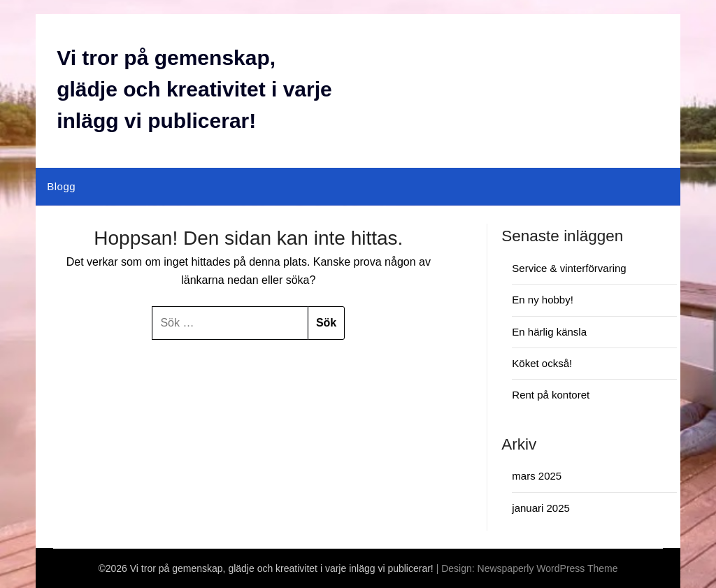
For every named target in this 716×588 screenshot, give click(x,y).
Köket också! (542, 363)
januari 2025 (541, 508)
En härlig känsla (549, 332)
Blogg (61, 186)
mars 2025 (537, 476)
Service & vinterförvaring (569, 268)
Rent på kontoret (551, 395)
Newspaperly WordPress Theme (548, 568)
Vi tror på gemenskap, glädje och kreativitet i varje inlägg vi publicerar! (194, 89)
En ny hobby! (543, 300)
